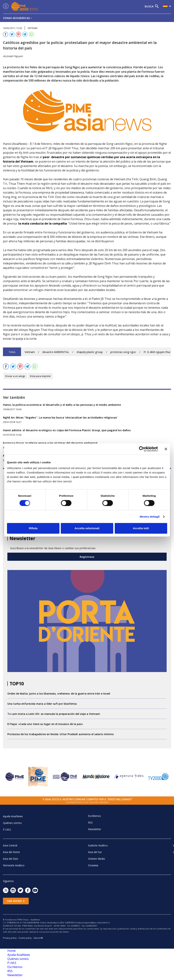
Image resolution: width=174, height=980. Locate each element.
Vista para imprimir (40, 376)
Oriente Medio (97, 859)
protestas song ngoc (123, 352)
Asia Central (10, 845)
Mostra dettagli (150, 517)
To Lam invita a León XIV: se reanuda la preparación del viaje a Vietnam (54, 714)
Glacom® (38, 938)
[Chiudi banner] (166, 449)
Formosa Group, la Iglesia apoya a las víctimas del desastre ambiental (50, 443)
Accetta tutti (141, 528)
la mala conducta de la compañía (43, 223)
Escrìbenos (94, 816)
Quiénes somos (12, 823)
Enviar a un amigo (15, 376)
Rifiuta (33, 528)
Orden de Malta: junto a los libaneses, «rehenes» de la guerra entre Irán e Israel (59, 694)
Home (12, 951)
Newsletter (95, 829)
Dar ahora (16, 901)
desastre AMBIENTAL (56, 352)
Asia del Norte (11, 852)
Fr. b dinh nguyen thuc (157, 352)
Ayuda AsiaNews (13, 816)
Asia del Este (10, 859)
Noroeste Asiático (14, 865)
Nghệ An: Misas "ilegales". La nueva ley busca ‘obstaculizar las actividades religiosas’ (60, 417)
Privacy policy (10, 938)
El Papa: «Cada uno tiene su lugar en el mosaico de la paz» (45, 724)
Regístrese (87, 557)
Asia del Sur (95, 852)
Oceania (93, 865)
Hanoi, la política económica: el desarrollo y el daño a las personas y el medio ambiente (62, 405)
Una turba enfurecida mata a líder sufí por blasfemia (42, 704)
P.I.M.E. (7, 830)
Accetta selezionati (87, 528)
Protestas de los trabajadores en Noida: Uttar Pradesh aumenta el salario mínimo (61, 734)
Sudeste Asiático (98, 845)
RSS (90, 823)
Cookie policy (25, 938)
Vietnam (30, 352)
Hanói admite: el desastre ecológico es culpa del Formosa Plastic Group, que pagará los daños (67, 430)
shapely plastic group (90, 352)
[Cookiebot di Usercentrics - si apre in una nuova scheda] (142, 449)
